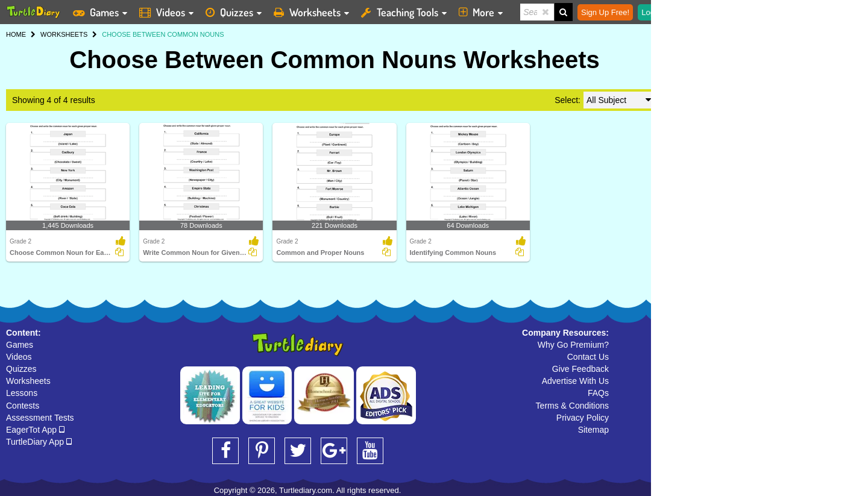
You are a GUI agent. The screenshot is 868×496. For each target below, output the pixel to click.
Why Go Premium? (573, 345)
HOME (16, 34)
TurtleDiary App (39, 442)
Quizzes (21, 369)
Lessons (22, 393)
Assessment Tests (40, 418)
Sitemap (593, 430)
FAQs (598, 393)
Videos (19, 357)
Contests (23, 406)
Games (20, 345)
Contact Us (588, 357)
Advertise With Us (575, 381)
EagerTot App (35, 430)
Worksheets (28, 381)
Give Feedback (580, 369)
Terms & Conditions (572, 406)
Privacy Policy (583, 418)
